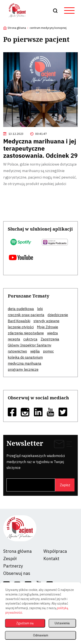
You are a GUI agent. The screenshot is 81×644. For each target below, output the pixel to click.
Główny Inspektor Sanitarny (30, 345)
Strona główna (17, 28)
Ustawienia (62, 623)
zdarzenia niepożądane (26, 333)
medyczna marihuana (25, 363)
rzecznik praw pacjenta (26, 315)
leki (40, 309)
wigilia (35, 351)
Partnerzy (13, 566)
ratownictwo (17, 351)
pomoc (48, 351)
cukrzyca (30, 339)
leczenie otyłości (21, 327)
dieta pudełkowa (21, 309)
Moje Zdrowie (48, 327)
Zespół (10, 559)
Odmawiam (41, 635)
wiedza (52, 333)
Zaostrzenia (50, 339)
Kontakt (51, 559)
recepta (14, 339)
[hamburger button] (69, 11)
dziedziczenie (58, 315)
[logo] (17, 18)
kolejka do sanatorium (25, 357)
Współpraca (55, 551)
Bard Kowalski (19, 321)
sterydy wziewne (46, 321)
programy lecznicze (23, 369)
